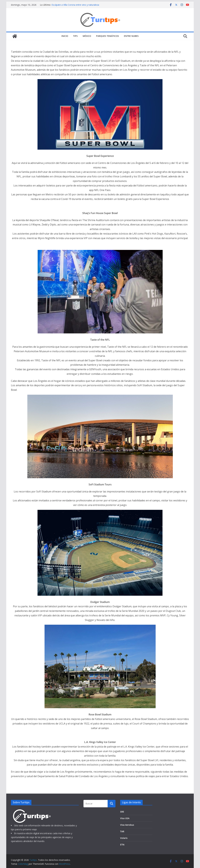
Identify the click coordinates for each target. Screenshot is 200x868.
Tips (75, 36)
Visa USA (125, 818)
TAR (122, 831)
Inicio (65, 36)
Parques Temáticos (107, 36)
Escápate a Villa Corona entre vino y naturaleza (75, 5)
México (87, 36)
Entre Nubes (131, 36)
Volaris (124, 838)
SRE (122, 812)
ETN (122, 845)
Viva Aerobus (127, 825)
